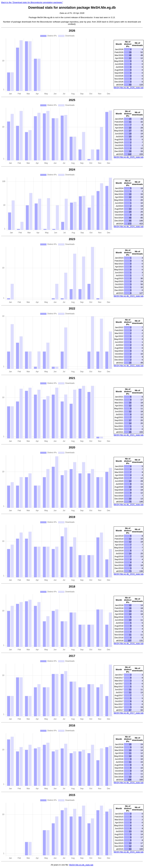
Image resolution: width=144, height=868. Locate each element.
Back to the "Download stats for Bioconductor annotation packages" (32, 2)
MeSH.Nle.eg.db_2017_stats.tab (129, 713)
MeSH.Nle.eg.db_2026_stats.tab (129, 88)
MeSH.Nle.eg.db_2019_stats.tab (129, 574)
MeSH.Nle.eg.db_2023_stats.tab (129, 296)
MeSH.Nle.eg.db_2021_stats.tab (129, 435)
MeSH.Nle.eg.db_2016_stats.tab (129, 783)
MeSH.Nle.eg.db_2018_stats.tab (129, 643)
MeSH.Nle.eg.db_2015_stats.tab (129, 852)
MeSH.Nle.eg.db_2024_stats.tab (129, 227)
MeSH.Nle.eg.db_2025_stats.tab (129, 157)
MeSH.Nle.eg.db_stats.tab (81, 865)
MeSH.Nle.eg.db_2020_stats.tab (129, 505)
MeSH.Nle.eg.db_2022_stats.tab (129, 366)
